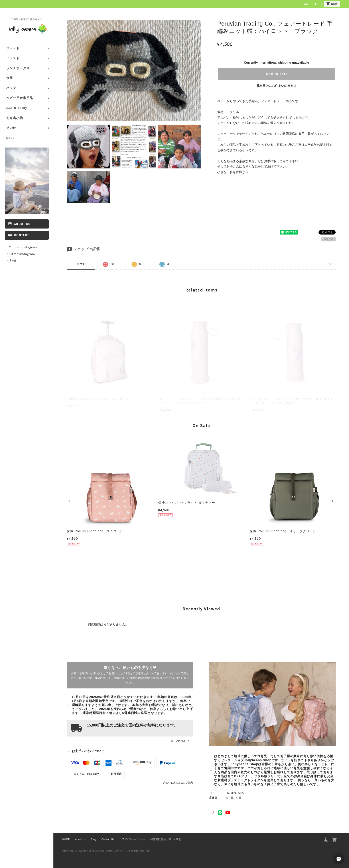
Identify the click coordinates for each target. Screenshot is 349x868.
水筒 (10, 78)
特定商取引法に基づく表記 (166, 839)
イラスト (13, 58)
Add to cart (276, 74)
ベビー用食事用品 (20, 98)
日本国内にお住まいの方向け (276, 86)
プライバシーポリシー (132, 839)
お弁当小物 (15, 118)
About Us (311, 4)
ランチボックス (18, 68)
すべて (81, 264)
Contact (21, 235)
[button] (70, 501)
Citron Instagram (22, 254)
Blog (13, 260)
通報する (329, 239)
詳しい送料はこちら (182, 741)
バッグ (11, 88)
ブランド (13, 48)
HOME (66, 839)
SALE (10, 138)
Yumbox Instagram (23, 247)
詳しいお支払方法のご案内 (178, 783)
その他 (11, 128)
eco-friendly (17, 108)
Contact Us (108, 839)
